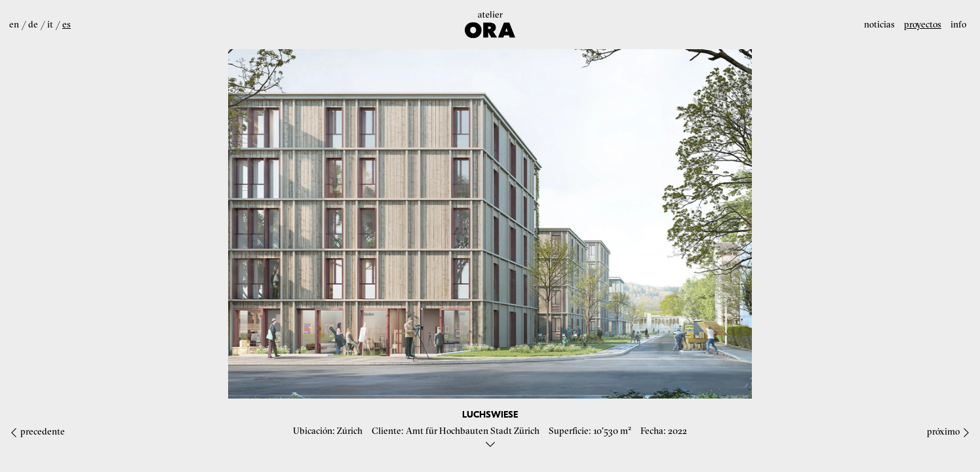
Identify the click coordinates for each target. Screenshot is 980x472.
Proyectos (923, 24)
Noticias (879, 24)
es (67, 24)
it (50, 24)
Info (958, 24)
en (14, 24)
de (33, 24)
